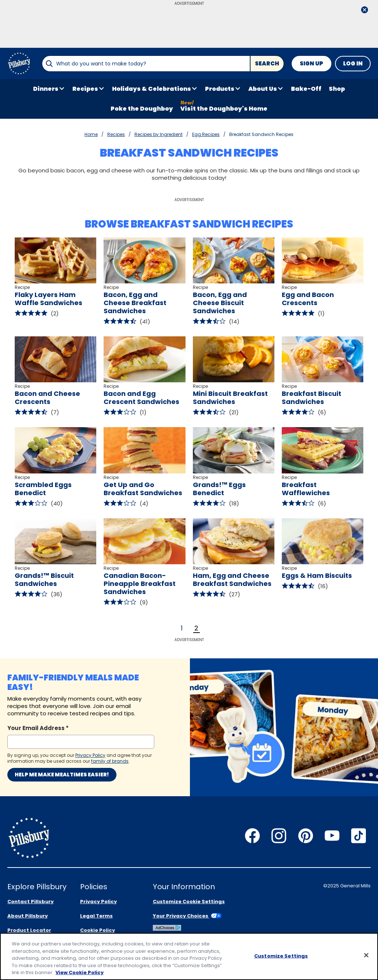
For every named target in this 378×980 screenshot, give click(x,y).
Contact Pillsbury (30, 902)
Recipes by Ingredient (159, 134)
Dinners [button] (46, 89)
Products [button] (220, 89)
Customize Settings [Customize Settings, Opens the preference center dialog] (281, 956)
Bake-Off (306, 89)
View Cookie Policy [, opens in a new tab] (80, 972)
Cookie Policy (98, 930)
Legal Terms (96, 916)
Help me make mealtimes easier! (62, 775)
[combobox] (146, 64)
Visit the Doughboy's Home (224, 109)
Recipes (116, 134)
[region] (189, 956)
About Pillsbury (28, 916)
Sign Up (312, 63)
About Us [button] (263, 89)
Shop (337, 89)
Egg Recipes (206, 134)
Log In (353, 63)
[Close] (366, 955)
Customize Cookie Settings (189, 902)
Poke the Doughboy (142, 109)
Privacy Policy (98, 902)
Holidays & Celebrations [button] (152, 89)
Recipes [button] (85, 89)
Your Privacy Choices (187, 916)
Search (267, 63)
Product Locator (29, 930)
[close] (364, 10)
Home (91, 134)
